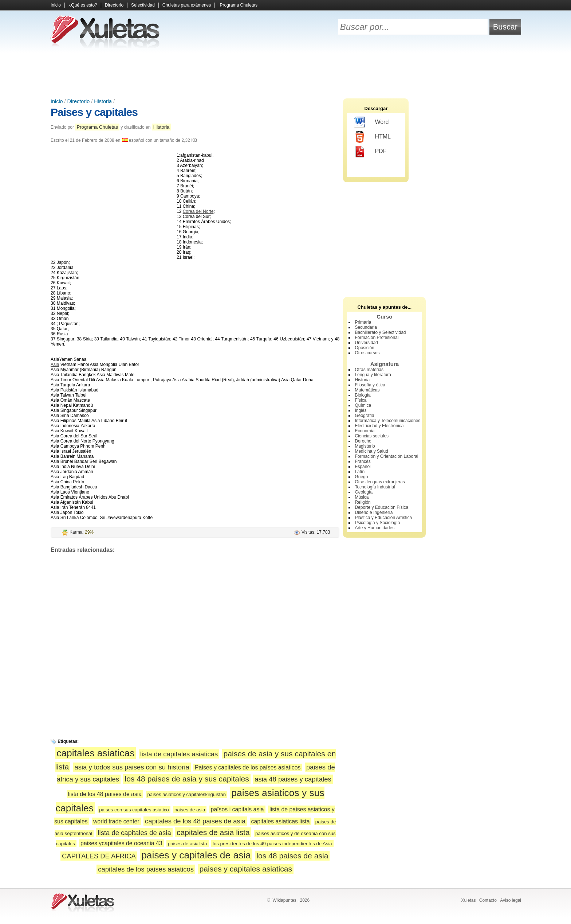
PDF (370, 152)
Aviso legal (511, 900)
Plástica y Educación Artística (383, 518)
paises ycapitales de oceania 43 (121, 843)
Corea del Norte (198, 211)
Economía (365, 431)
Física (361, 400)
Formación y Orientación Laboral (386, 456)
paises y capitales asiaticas (246, 869)
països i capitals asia (237, 809)
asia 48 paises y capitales (293, 779)
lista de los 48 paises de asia (105, 794)
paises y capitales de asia (196, 855)
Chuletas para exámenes (187, 5)
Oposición (364, 348)
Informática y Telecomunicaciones (387, 421)
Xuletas (468, 900)
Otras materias (369, 370)
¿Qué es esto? (83, 5)
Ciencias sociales (372, 436)
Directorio (114, 5)
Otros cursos (367, 353)
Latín (360, 472)
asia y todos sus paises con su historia (132, 767)
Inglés (361, 410)
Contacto (488, 900)
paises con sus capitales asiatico (134, 810)
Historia (103, 101)
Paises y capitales (94, 112)
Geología (364, 492)
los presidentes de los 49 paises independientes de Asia (272, 844)
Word (371, 122)
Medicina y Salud (371, 451)
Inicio (56, 5)
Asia (55, 364)
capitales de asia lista (213, 832)
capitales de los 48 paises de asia (195, 821)
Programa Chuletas (239, 5)
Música (362, 497)
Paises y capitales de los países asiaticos (248, 767)
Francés (363, 461)
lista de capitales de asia (134, 833)
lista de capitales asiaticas (179, 754)
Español (363, 467)
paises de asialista (188, 844)
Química (363, 405)
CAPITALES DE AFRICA (99, 856)
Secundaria (366, 327)
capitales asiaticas (95, 753)
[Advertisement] (285, 73)
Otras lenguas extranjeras (380, 482)
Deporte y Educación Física (381, 507)
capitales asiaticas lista (281, 821)
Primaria (363, 322)
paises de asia (190, 810)
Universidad (366, 343)
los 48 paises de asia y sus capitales (187, 779)
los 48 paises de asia (292, 856)
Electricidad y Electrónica (379, 426)
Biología (363, 395)
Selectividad (143, 5)
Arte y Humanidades (375, 528)
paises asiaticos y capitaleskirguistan (187, 794)
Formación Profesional (377, 338)
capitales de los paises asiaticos (146, 869)
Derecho (363, 441)
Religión (363, 502)
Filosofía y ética (370, 385)
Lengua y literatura (373, 375)
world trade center (116, 821)
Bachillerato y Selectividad (380, 332)
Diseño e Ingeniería (374, 512)
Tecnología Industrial (375, 487)
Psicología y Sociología (377, 523)
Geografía (364, 416)
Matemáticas (367, 390)
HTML (372, 137)
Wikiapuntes (284, 900)
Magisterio (365, 446)
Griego (361, 477)
